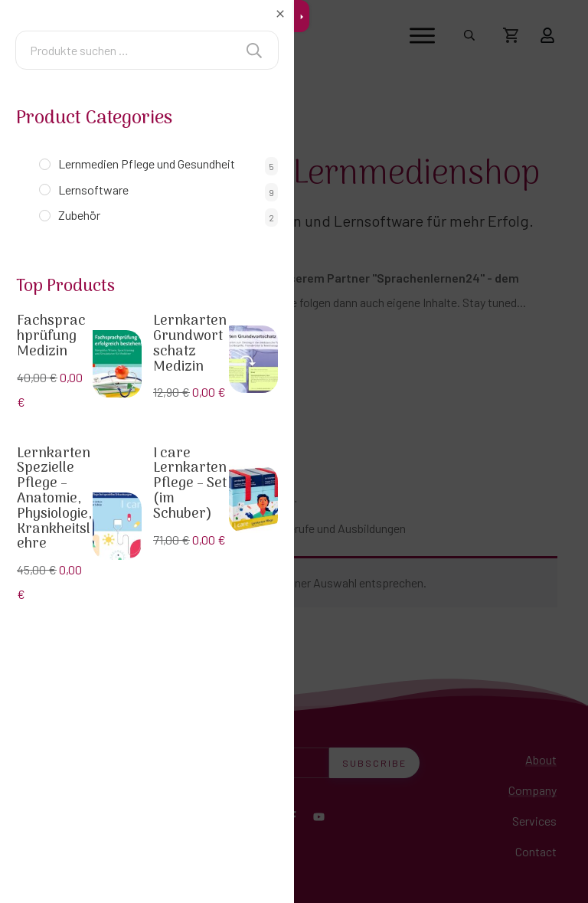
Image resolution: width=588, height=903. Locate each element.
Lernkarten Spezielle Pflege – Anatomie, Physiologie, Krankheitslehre (54, 499)
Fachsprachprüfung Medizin (51, 337)
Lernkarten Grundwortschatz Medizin (190, 344)
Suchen (254, 50)
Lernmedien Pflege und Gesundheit (147, 164)
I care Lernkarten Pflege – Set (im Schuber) (190, 484)
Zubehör (79, 215)
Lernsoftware (93, 190)
